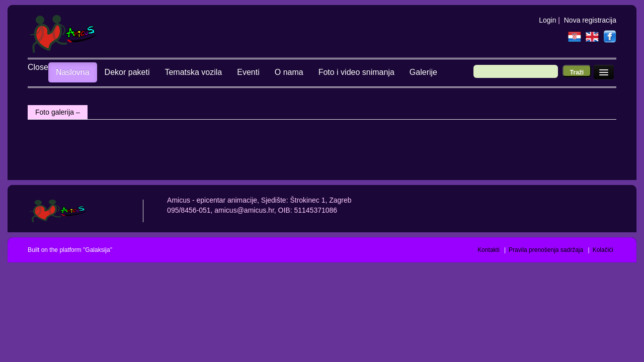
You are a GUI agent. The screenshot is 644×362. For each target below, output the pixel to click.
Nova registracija (590, 20)
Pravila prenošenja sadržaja (546, 250)
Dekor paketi (107, 72)
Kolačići (603, 250)
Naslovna (52, 72)
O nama (268, 72)
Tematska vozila (173, 72)
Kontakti (488, 250)
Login (547, 20)
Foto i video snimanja (336, 72)
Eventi (227, 72)
